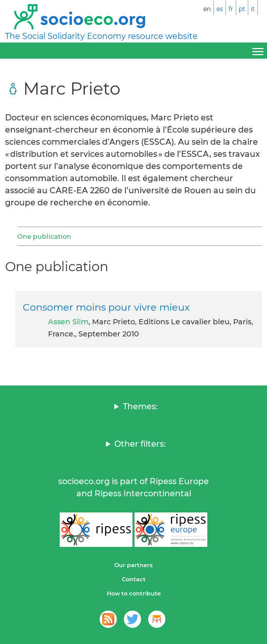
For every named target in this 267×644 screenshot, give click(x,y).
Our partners (133, 565)
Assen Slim (68, 322)
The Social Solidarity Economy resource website (101, 36)
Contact (134, 579)
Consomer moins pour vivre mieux (106, 307)
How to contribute (134, 593)
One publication (44, 236)
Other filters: (140, 444)
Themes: (140, 406)
